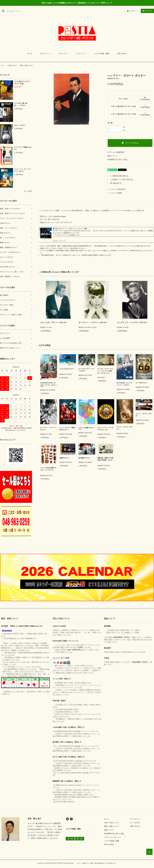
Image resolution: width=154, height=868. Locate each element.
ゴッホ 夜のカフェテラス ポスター (22, 82)
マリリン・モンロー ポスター (125, 428)
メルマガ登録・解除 (102, 53)
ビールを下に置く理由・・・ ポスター (21, 104)
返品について (112, 156)
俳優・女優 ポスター (27, 65)
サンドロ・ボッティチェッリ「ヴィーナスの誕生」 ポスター (105, 371)
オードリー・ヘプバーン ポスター (93, 322)
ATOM (111, 844)
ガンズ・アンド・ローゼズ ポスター (105, 429)
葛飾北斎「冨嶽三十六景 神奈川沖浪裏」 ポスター (105, 460)
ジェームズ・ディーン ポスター (54, 322)
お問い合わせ (122, 53)
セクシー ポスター (20, 125)
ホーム (30, 53)
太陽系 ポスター (65, 458)
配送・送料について (112, 826)
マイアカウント (136, 819)
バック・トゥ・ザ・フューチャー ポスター (23, 170)
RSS (106, 844)
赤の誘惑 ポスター (86, 458)
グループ (63, 53)
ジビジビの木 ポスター (67, 369)
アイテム (147, 11)
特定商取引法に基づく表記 (117, 159)
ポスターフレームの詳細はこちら (68, 235)
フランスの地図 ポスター (86, 428)
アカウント (134, 11)
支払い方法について (112, 823)
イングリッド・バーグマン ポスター (132, 322)
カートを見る (135, 823)
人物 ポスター (12, 65)
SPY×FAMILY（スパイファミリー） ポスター (125, 384)
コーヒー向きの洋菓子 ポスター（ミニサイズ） (48, 470)
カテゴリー (45, 53)
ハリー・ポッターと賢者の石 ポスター (67, 429)
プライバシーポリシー (113, 837)
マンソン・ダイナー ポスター (144, 415)
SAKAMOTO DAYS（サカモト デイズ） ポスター (49, 384)
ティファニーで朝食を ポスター (23, 148)
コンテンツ (81, 53)
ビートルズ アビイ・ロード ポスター (86, 370)
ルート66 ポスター (142, 383)
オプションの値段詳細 (116, 152)
